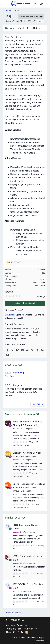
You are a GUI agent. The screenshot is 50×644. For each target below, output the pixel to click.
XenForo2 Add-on (28, 532)
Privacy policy (30, 629)
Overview (10, 28)
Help (8, 632)
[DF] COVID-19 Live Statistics (28, 584)
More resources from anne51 (22, 414)
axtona (16, 532)
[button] (7, 620)
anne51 (12, 21)
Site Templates (27, 429)
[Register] (42, 4)
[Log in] (35, 4)
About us (10, 625)
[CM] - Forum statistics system (28, 556)
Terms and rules (14, 629)
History (37, 28)
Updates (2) (24, 28)
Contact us (22, 625)
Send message (12, 315)
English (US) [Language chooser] (18, 620)
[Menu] (8, 4)
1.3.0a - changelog (14, 373)
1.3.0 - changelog (14, 385)
